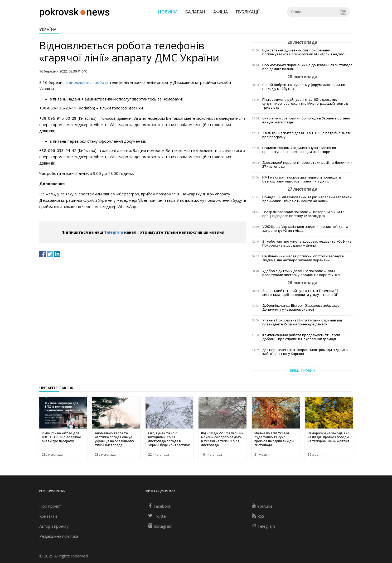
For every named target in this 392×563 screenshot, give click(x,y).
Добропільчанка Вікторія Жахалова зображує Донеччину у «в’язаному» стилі (301, 307)
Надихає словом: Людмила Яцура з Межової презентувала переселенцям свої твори (299, 150)
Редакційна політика (59, 536)
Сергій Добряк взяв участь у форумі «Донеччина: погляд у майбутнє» (304, 87)
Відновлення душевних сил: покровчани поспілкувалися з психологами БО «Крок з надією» (304, 52)
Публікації (248, 12)
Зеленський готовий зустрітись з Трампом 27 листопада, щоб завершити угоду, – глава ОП (300, 293)
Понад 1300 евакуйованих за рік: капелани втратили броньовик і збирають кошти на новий (307, 199)
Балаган (195, 12)
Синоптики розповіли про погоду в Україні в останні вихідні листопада (306, 120)
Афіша (221, 12)
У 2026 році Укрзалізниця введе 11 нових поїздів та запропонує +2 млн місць (305, 229)
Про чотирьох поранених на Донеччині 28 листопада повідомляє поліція (307, 67)
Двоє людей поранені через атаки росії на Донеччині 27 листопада (307, 165)
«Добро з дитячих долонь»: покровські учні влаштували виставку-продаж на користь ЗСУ (301, 273)
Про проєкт (50, 506)
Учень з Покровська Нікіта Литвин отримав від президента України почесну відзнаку (302, 322)
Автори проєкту (54, 526)
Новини (168, 12)
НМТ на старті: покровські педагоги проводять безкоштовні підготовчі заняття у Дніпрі (302, 179)
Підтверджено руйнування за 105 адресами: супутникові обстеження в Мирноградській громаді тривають (305, 104)
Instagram (160, 526)
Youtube (262, 506)
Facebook (160, 506)
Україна (48, 29)
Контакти (48, 516)
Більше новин (302, 371)
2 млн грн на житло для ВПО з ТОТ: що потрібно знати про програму (307, 135)
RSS (258, 516)
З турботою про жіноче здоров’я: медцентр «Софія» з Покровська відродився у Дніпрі (307, 243)
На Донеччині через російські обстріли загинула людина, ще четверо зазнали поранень (303, 258)
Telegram (114, 232)
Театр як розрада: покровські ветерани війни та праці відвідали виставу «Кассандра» (303, 214)
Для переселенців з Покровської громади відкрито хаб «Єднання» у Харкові (305, 352)
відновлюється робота (87, 82)
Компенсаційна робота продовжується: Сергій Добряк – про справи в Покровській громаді (301, 337)
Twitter (158, 516)
